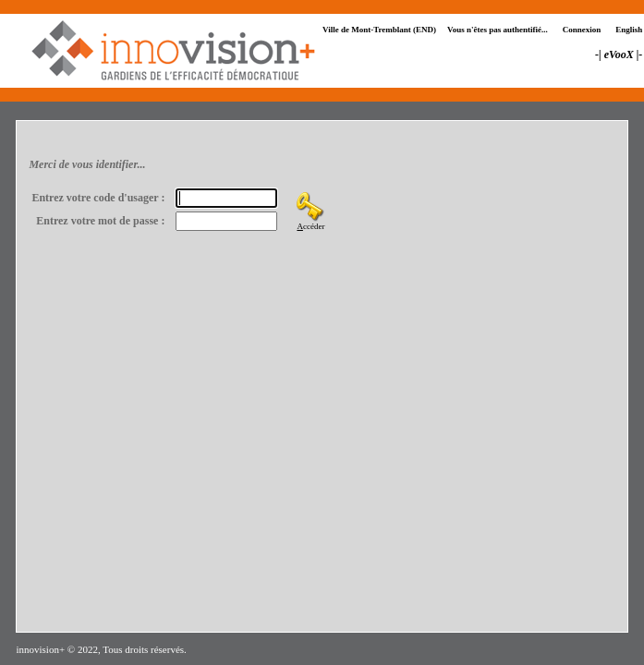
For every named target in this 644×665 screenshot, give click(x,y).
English (629, 30)
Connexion (582, 30)
